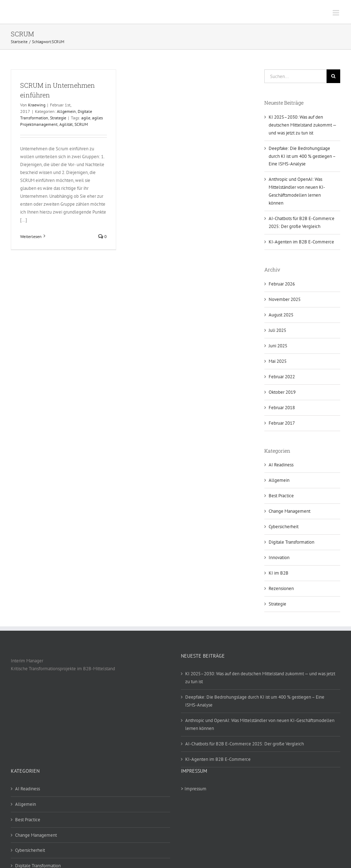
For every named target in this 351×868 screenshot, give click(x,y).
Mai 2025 (278, 361)
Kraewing (37, 105)
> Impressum (194, 789)
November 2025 (285, 299)
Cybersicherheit (284, 527)
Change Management (290, 511)
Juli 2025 (277, 330)
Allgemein (66, 111)
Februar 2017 (282, 423)
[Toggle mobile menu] (336, 13)
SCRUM (81, 124)
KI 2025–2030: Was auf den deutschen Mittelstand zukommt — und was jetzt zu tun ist (302, 125)
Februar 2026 (282, 284)
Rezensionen (281, 588)
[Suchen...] (295, 76)
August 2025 (281, 315)
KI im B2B (279, 573)
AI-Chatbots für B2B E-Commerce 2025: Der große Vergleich (245, 744)
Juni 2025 (278, 346)
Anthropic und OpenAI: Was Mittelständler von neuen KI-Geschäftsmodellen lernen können (260, 724)
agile (86, 118)
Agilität (66, 124)
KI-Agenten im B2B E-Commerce (301, 242)
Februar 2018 (282, 408)
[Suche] (333, 76)
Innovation (279, 558)
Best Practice (281, 496)
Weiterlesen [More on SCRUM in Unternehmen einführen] (31, 236)
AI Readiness (281, 465)
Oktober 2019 (282, 392)
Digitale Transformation (291, 542)
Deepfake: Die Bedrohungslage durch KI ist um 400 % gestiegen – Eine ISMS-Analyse (302, 156)
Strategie (58, 118)
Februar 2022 (282, 377)
